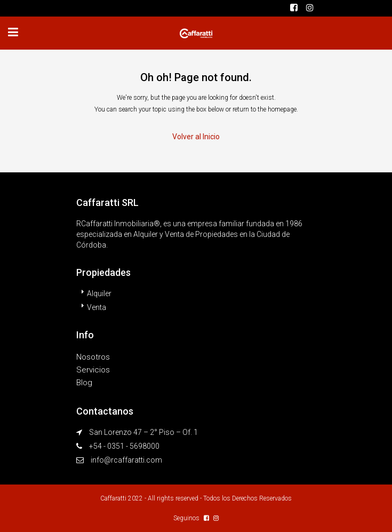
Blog (84, 383)
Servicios (93, 370)
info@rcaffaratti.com (126, 460)
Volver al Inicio (196, 137)
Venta (97, 307)
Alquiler (99, 293)
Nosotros (93, 357)
